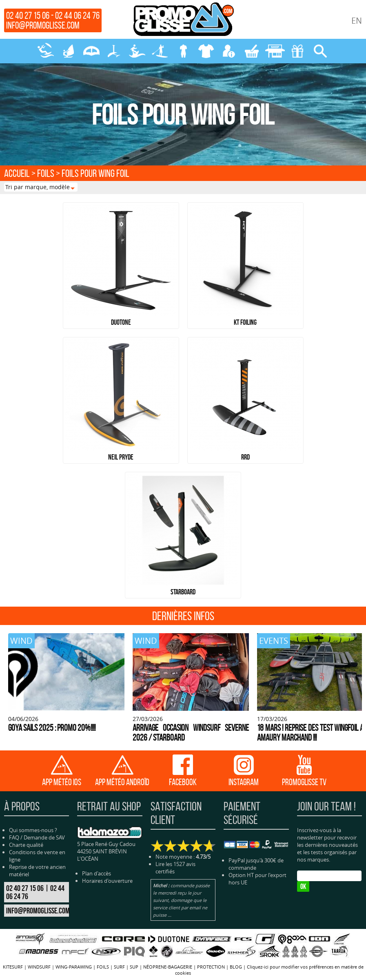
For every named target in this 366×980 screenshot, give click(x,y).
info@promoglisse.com (43, 25)
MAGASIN (275, 51)
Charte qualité (26, 845)
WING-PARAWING (91, 51)
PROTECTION (206, 51)
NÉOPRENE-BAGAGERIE (183, 51)
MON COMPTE (229, 51)
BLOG (236, 967)
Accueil (17, 173)
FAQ (14, 837)
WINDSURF (69, 51)
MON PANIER (252, 51)
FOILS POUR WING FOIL (95, 173)
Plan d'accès (96, 873)
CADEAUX (297, 51)
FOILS (114, 51)
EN (357, 21)
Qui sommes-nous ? (33, 830)
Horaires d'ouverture (107, 881)
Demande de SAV (44, 837)
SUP (160, 51)
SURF (137, 51)
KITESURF (46, 51)
